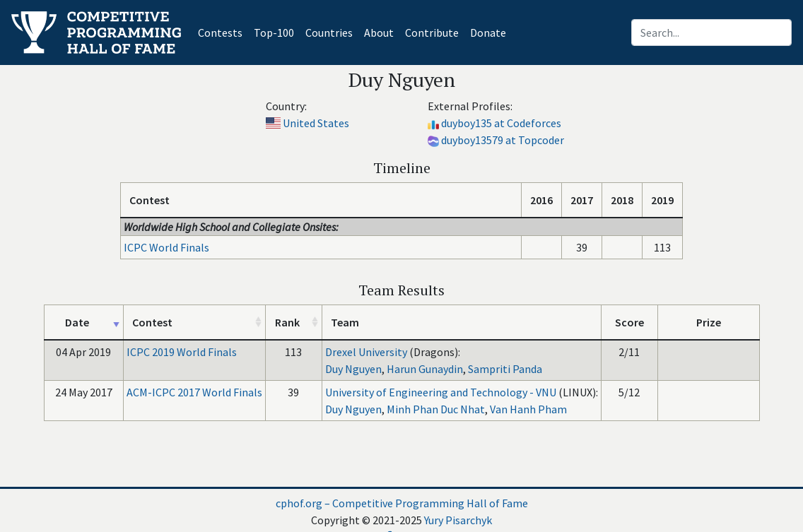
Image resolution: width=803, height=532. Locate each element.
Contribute (432, 32)
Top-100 (274, 32)
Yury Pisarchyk (458, 520)
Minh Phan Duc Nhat (436, 409)
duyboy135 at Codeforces (501, 123)
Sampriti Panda (505, 369)
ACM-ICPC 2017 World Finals (194, 392)
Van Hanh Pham (528, 409)
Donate (488, 32)
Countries (329, 32)
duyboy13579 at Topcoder (503, 140)
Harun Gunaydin (425, 369)
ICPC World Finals (166, 247)
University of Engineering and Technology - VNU (441, 392)
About (379, 32)
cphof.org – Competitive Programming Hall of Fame (402, 503)
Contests (223, 31)
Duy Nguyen (353, 369)
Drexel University (366, 352)
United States (316, 123)
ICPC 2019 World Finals (182, 352)
